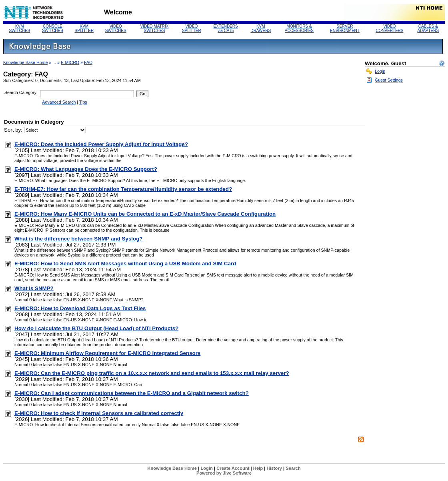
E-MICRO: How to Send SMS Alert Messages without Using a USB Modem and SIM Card (125, 264)
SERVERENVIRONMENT (345, 28)
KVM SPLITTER (84, 28)
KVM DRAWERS (261, 28)
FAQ (88, 62)
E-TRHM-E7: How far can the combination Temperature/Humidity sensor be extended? (123, 189)
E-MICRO (70, 62)
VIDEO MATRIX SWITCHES (154, 28)
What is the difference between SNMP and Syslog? (78, 239)
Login (380, 71)
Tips (83, 102)
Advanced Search (59, 102)
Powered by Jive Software (224, 473)
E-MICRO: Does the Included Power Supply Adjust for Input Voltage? (101, 144)
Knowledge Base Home (25, 62)
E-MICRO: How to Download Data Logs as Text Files (80, 308)
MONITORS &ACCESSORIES (299, 28)
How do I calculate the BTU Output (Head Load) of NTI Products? (96, 328)
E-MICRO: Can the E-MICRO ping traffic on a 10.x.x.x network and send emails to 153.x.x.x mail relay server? (152, 373)
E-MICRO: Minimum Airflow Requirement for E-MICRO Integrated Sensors (107, 353)
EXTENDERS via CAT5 (226, 28)
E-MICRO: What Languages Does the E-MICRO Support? (86, 169)
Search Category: (21, 92)
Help (258, 468)
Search (293, 468)
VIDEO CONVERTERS (389, 28)
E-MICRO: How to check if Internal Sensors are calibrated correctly (99, 413)
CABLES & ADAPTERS (428, 28)
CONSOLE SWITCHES (53, 28)
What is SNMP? (34, 288)
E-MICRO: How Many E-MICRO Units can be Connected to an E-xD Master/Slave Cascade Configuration (145, 214)
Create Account (233, 468)
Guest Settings (389, 80)
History (274, 468)
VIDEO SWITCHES (116, 28)
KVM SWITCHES (19, 28)
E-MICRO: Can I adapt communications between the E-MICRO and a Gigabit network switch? (132, 393)
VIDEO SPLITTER (192, 28)
